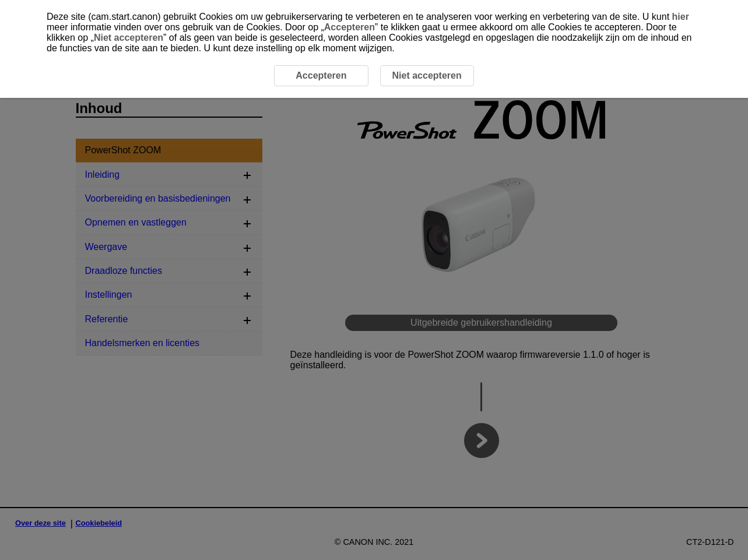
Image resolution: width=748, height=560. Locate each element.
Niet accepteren (129, 38)
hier (681, 17)
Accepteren (350, 27)
